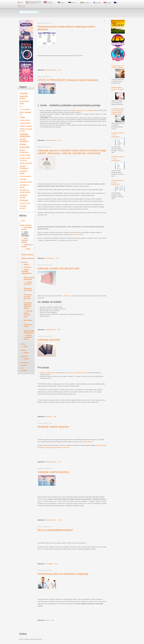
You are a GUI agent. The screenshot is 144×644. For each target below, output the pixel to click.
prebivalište (25, 147)
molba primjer (25, 123)
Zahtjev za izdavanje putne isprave (50, 373)
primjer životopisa (24, 167)
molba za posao (26, 126)
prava (48, 620)
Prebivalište (49, 564)
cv (21, 106)
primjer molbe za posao (25, 159)
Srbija (61, 3)
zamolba (23, 179)
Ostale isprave (50, 258)
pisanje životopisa (24, 140)
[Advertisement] (71, 50)
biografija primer (24, 97)
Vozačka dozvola (51, 330)
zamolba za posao (24, 186)
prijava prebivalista (24, 151)
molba (22, 117)
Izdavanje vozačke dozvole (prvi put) (58, 268)
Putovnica (49, 417)
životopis (24, 200)
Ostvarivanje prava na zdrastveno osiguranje (63, 574)
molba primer (25, 120)
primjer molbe (25, 155)
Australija (97, 3)
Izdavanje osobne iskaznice (53, 472)
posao (23, 144)
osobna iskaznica (25, 135)
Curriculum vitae (24, 102)
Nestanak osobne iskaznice (53, 427)
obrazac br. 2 (67, 296)
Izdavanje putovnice (49, 340)
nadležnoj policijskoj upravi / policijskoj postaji (84, 110)
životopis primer (25, 203)
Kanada (107, 3)
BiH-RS (72, 3)
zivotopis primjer (24, 196)
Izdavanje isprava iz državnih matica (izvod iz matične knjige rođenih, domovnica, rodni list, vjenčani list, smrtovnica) (72, 152)
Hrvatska (48, 3)
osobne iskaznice (88, 442)
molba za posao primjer (26, 130)
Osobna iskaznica (51, 70)
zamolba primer (26, 182)
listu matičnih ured (77, 235)
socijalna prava (24, 172)
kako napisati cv (25, 113)
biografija (24, 93)
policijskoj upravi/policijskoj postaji (77, 373)
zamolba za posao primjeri (25, 191)
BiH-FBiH (85, 3)
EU (116, 3)
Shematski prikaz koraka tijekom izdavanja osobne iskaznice (66, 28)
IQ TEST (21, 6)
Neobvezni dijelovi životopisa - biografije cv (117, 89)
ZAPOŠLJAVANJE (33, 3)
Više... (60, 70)
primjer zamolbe (26, 163)
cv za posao (25, 109)
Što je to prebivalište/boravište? (55, 530)
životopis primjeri (23, 207)
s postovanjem (25, 176)
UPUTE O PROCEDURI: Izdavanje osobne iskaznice (68, 80)
